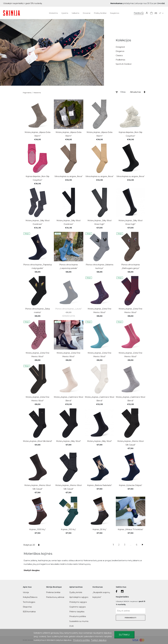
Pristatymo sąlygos (78, 602)
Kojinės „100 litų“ (68, 529)
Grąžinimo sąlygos (78, 607)
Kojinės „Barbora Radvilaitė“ (99, 485)
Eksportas (27, 607)
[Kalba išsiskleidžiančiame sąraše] (161, 13)
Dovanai (86, 13)
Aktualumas (135, 92)
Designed (120, 47)
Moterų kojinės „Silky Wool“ (69, 441)
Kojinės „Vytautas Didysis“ (131, 485)
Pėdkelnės (120, 60)
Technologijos (29, 602)
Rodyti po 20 (29, 545)
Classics (119, 55)
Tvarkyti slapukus (99, 640)
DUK (71, 626)
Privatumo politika (78, 616)
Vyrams (65, 13)
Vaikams (75, 13)
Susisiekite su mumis (79, 621)
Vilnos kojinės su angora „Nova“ (69, 176)
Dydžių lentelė (76, 592)
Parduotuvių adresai (55, 597)
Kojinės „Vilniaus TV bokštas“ (130, 529)
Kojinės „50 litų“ (99, 529)
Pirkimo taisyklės (77, 612)
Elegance (120, 51)
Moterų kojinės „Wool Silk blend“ (38, 441)
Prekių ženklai (100, 13)
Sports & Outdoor (124, 64)
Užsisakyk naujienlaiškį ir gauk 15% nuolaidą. (23, 3)
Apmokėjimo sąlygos (79, 597)
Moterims (53, 13)
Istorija (26, 592)
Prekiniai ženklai (53, 592)
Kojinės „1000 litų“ (37, 529)
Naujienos (115, 13)
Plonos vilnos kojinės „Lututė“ (69, 309)
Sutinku (124, 635)
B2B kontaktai (29, 612)
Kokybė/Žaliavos (30, 597)
